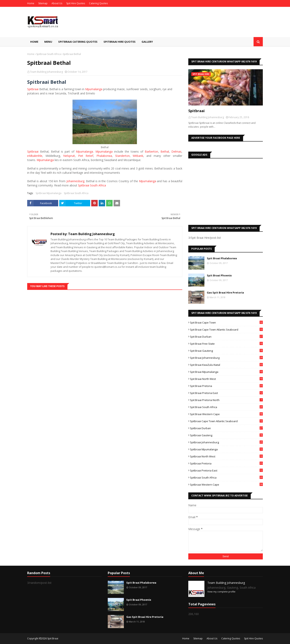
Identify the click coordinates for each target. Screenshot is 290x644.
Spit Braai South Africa (226, 407)
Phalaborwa (104, 156)
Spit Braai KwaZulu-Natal (226, 365)
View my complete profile (221, 592)
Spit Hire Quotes (76, 3)
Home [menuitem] (34, 42)
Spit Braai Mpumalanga (226, 372)
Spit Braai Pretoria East (226, 393)
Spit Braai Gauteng (226, 351)
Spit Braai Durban (226, 337)
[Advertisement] (226, 191)
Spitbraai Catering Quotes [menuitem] (78, 42)
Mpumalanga (94, 89)
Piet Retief (86, 156)
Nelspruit (69, 156)
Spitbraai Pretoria (226, 463)
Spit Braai (53, 638)
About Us (57, 3)
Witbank (138, 156)
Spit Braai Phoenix (219, 275)
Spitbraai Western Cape (226, 485)
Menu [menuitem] (48, 42)
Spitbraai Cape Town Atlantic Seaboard (226, 421)
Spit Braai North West (226, 379)
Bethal (165, 151)
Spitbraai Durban (226, 428)
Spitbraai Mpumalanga (49, 193)
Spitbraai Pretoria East (226, 470)
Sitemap (43, 3)
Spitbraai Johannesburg (226, 442)
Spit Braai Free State (226, 344)
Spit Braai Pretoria (226, 386)
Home (31, 3)
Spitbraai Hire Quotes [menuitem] (120, 42)
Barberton (151, 151)
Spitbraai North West (226, 456)
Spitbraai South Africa (49, 54)
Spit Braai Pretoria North (226, 400)
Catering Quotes (98, 3)
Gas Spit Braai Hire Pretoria (225, 293)
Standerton (122, 156)
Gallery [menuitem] (147, 42)
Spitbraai (33, 89)
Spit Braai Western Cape (226, 414)
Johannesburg (75, 181)
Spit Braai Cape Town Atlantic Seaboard (226, 330)
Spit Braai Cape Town (226, 323)
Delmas (176, 151)
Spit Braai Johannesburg (226, 358)
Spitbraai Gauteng (226, 435)
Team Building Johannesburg (46, 72)
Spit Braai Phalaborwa (222, 258)
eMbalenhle (35, 156)
